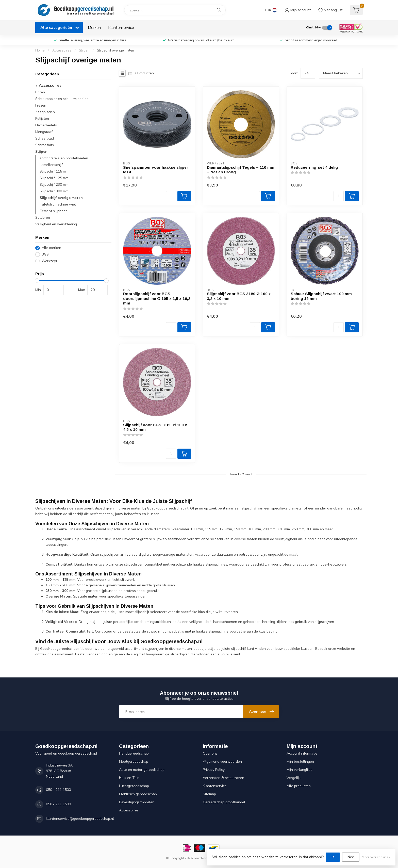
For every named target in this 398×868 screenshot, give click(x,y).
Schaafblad (45, 138)
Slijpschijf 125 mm (54, 178)
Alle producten (299, 786)
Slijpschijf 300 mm (54, 191)
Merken (94, 28)
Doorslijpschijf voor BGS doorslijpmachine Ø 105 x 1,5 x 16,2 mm (157, 298)
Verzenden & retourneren (223, 778)
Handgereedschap (134, 753)
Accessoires (62, 50)
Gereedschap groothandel (224, 802)
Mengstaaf (44, 132)
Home (40, 50)
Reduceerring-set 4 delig (314, 167)
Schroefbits (45, 145)
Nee (351, 857)
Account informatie (302, 753)
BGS (45, 254)
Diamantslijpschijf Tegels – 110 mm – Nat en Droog (241, 170)
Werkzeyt (49, 261)
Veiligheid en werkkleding (56, 224)
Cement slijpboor (53, 211)
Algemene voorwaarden (222, 762)
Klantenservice (121, 28)
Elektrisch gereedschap (138, 794)
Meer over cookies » (376, 857)
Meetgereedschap (134, 762)
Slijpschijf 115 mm (54, 171)
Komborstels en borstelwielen (64, 158)
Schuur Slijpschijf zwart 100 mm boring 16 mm (321, 296)
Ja (333, 857)
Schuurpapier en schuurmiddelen (62, 99)
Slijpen (84, 50)
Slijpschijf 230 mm (54, 185)
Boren (40, 92)
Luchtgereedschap (134, 786)
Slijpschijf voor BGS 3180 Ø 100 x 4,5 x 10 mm (155, 427)
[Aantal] (171, 196)
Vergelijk (294, 778)
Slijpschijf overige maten (115, 50)
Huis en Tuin (129, 778)
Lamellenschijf (51, 165)
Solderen (43, 218)
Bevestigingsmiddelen (137, 802)
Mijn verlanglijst (299, 770)
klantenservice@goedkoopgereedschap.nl (80, 819)
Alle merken (51, 248)
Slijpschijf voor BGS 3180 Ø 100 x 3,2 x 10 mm (239, 296)
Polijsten (42, 119)
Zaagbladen (45, 112)
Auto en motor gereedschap (142, 770)
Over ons (210, 753)
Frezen (41, 105)
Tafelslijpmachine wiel (58, 204)
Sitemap (209, 794)
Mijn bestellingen (300, 762)
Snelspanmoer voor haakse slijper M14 (156, 170)
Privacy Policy (214, 770)
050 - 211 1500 (58, 790)
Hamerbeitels (46, 125)
